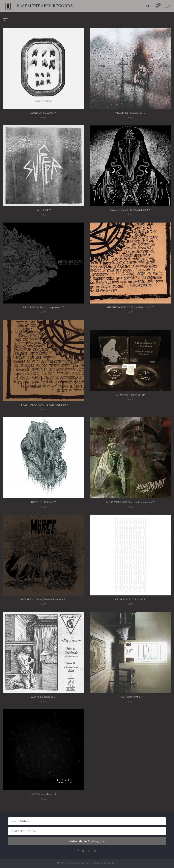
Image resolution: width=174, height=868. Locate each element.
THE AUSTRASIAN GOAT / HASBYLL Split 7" (130, 308)
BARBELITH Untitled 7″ (43, 502)
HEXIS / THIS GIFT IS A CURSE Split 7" (131, 210)
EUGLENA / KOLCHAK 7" (44, 113)
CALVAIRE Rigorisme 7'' (43, 697)
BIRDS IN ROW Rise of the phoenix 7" (43, 308)
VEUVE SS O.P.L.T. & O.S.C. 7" (130, 600)
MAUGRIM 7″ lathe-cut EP (131, 395)
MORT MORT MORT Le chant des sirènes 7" (130, 502)
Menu (168, 6)
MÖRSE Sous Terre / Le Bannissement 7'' (44, 600)
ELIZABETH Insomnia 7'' (131, 697)
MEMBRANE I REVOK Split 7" (131, 113)
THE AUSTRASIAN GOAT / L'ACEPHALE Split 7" (43, 405)
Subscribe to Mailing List (87, 841)
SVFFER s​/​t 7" (44, 210)
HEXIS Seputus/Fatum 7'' (44, 794)
